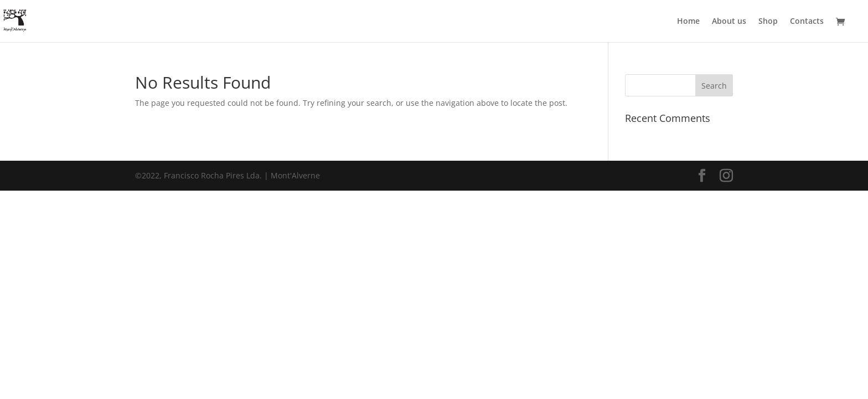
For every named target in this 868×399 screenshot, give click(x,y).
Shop (768, 22)
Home (688, 22)
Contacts (807, 22)
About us (729, 22)
